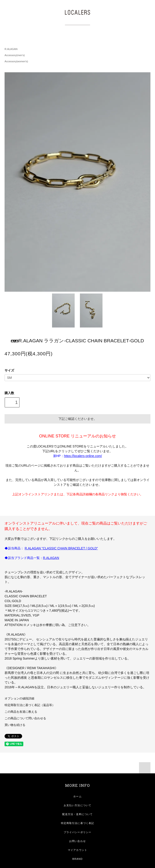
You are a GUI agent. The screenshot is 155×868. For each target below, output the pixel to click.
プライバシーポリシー (77, 832)
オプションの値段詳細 (19, 699)
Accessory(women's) (16, 61)
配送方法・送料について (77, 814)
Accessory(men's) (15, 55)
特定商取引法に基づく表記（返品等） (30, 705)
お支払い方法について (77, 805)
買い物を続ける (15, 725)
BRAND (77, 859)
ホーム (77, 796)
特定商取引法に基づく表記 (77, 823)
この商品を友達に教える (21, 712)
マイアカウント (77, 850)
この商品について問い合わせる (25, 718)
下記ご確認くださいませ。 (78, 419)
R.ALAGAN (11, 49)
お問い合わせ (77, 841)
